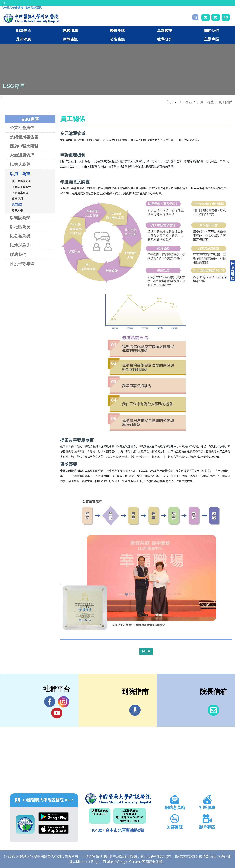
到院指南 (135, 710)
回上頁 (146, 651)
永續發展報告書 (24, 137)
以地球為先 (20, 245)
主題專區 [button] (211, 39)
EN (226, 17)
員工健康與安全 (21, 181)
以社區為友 (20, 227)
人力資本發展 (20, 193)
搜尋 (195, 17)
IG (64, 702)
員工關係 (225, 102)
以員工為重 (205, 102)
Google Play (54, 817)
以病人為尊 (20, 164)
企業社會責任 (22, 128)
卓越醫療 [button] (165, 31)
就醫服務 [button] (70, 31)
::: (4, 3)
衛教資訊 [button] (70, 39)
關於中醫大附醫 (24, 146)
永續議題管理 (22, 155)
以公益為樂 (20, 236)
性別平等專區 (22, 264)
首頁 (170, 102)
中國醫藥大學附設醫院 (117, 799)
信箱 (213, 710)
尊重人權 (17, 210)
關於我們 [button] (211, 31)
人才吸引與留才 (21, 187)
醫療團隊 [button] (117, 31)
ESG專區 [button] (23, 31)
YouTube (57, 713)
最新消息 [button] (24, 39)
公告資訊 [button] (117, 39)
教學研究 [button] (165, 39)
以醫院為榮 (20, 218)
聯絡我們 (18, 255)
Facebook (50, 702)
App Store (54, 829)
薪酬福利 (17, 199)
